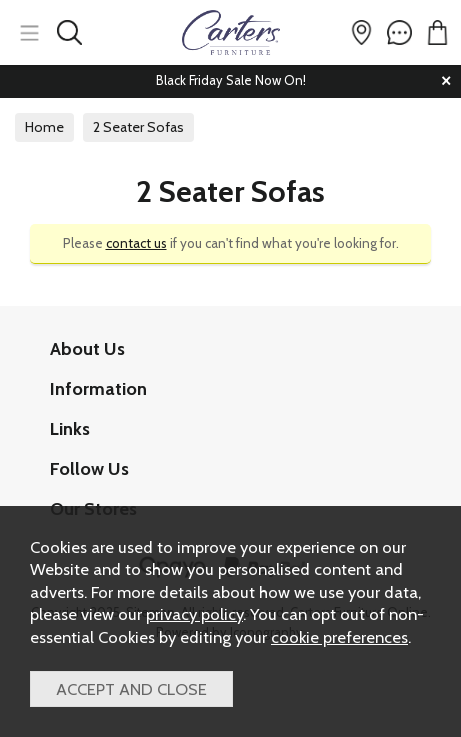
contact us (136, 243)
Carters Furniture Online (230, 32)
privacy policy (194, 614)
